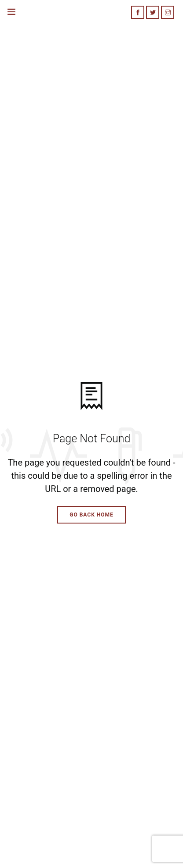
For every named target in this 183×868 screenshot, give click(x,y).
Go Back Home (91, 515)
